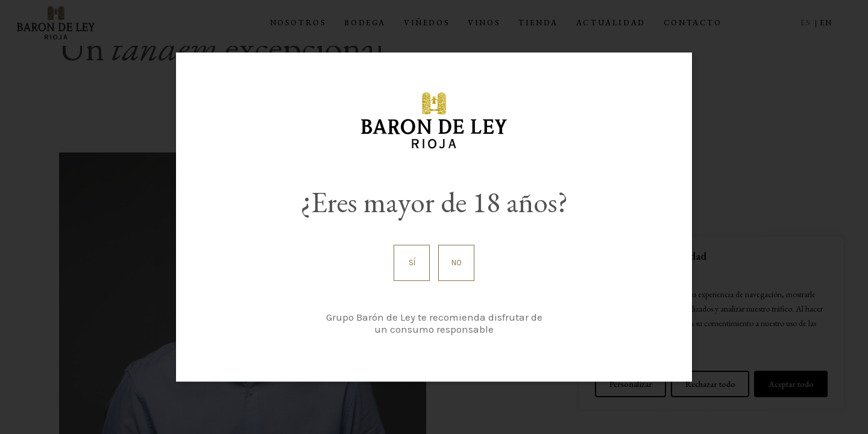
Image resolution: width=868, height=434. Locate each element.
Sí (412, 263)
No (457, 263)
